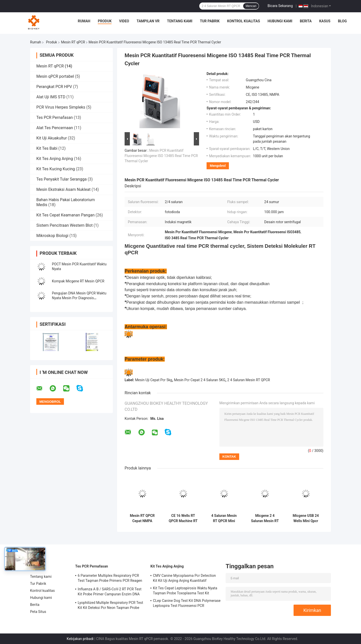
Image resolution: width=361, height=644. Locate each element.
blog (342, 21)
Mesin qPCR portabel (55, 76)
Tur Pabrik (210, 21)
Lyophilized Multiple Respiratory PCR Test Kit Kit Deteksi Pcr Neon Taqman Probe (110, 605)
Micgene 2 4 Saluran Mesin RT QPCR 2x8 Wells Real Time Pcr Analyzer (265, 518)
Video (124, 21)
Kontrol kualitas (244, 21)
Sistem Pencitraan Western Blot (64, 225)
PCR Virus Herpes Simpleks (61, 107)
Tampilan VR (148, 21)
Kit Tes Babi (47, 148)
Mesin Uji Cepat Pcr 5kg (154, 380)
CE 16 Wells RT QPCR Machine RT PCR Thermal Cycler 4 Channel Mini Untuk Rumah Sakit (183, 518)
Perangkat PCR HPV (54, 87)
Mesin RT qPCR (73, 42)
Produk (105, 21)
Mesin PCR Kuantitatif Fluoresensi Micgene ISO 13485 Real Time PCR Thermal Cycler (161, 156)
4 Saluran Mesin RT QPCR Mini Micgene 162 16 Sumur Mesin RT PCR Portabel (224, 518)
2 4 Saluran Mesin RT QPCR (249, 380)
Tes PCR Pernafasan (55, 117)
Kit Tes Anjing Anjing (55, 159)
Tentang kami (180, 21)
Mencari (251, 6)
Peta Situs (38, 612)
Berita (306, 21)
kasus (325, 21)
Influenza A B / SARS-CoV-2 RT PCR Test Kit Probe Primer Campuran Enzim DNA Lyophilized (110, 592)
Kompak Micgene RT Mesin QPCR (78, 281)
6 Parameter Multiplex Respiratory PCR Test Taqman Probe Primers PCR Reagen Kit (110, 579)
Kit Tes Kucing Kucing (56, 169)
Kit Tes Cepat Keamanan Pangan (65, 215)
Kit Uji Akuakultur (52, 138)
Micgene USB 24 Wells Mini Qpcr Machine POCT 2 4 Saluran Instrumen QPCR (306, 518)
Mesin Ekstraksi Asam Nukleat (63, 189)
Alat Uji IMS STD (51, 97)
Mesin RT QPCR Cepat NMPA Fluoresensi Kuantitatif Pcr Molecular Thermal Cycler (142, 518)
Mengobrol (218, 166)
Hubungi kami (280, 21)
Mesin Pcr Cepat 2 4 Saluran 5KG (200, 380)
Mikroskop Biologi (52, 236)
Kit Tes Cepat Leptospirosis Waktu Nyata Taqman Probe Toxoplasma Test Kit (185, 591)
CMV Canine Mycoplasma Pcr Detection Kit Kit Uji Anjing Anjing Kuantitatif (184, 578)
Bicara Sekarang (280, 6)
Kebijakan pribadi (80, 639)
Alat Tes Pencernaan (55, 128)
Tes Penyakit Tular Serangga (62, 179)
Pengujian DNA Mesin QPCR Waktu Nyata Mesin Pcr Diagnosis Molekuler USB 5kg (79, 298)
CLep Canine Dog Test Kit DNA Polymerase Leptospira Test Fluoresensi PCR (187, 603)
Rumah (84, 21)
